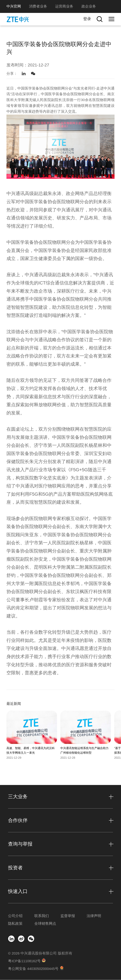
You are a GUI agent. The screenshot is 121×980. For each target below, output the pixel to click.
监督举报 (68, 916)
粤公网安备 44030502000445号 (33, 969)
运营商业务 (64, 6)
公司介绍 (15, 916)
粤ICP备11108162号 (24, 961)
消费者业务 (38, 6)
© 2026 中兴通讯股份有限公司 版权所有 (40, 954)
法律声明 (94, 916)
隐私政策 (15, 924)
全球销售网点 (45, 924)
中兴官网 (14, 6)
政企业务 (89, 6)
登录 (87, 19)
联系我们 (42, 916)
